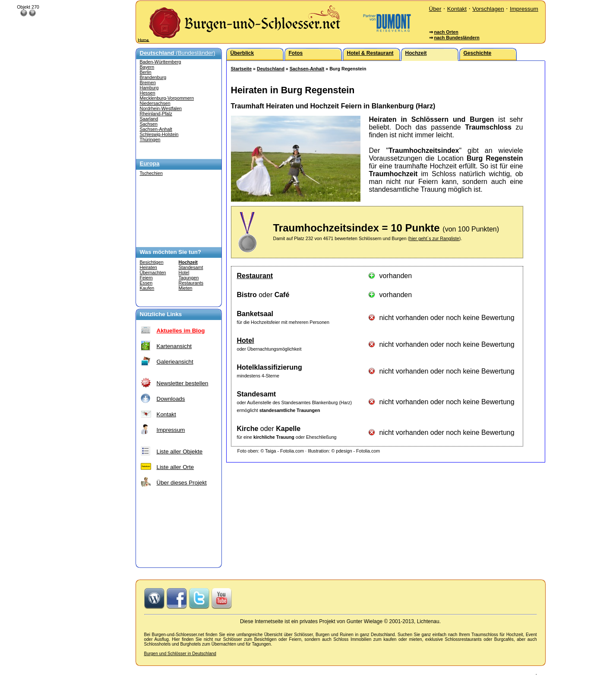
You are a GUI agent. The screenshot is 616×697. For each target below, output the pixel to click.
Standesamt (191, 267)
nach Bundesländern (456, 38)
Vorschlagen (488, 9)
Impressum (524, 9)
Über (435, 9)
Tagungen (189, 278)
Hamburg (149, 88)
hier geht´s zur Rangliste (434, 238)
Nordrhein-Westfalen (161, 108)
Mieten (186, 288)
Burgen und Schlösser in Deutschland (180, 654)
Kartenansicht (174, 346)
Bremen (148, 82)
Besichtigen (152, 262)
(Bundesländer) (178, 53)
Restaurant (255, 276)
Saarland (149, 119)
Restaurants (191, 283)
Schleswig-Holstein (159, 134)
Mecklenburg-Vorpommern (167, 98)
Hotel (184, 272)
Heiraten (148, 267)
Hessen (148, 93)
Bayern (147, 67)
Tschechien (151, 173)
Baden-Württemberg (161, 62)
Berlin (146, 72)
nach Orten (446, 32)
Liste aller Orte (175, 467)
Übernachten (153, 272)
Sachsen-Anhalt (156, 129)
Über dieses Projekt (182, 483)
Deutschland (271, 69)
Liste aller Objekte (180, 451)
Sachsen (149, 124)
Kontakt (457, 9)
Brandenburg (153, 77)
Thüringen (150, 139)
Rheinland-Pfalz (156, 114)
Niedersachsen (155, 103)
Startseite (242, 69)
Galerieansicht (175, 362)
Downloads (171, 399)
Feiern (146, 278)
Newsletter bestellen (183, 383)
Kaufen (147, 288)
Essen (146, 283)
